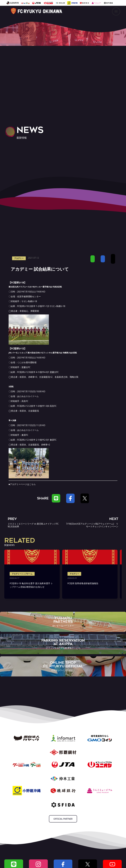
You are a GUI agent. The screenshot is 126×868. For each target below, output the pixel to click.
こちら (32, 484)
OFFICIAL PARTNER (63, 819)
